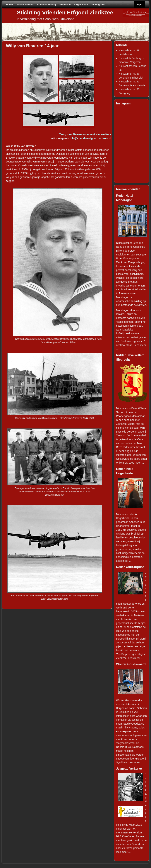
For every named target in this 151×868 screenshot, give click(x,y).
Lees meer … (136, 463)
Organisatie (81, 5)
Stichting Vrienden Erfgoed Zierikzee (65, 12)
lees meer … (136, 762)
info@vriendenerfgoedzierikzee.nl (90, 138)
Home (9, 5)
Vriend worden (25, 5)
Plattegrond (98, 5)
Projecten (65, 5)
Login (139, 5)
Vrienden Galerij (46, 5)
